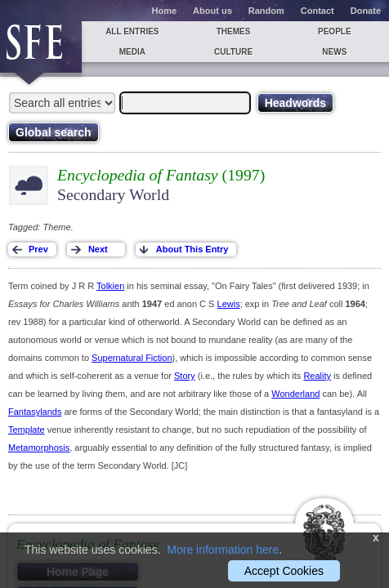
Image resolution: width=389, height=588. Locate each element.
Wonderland (295, 394)
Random (266, 11)
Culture (233, 52)
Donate (366, 11)
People (335, 31)
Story (185, 376)
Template (27, 430)
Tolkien (110, 286)
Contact (317, 11)
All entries (132, 31)
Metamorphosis (39, 448)
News (334, 52)
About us (212, 11)
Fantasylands (35, 412)
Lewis (229, 304)
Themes (234, 31)
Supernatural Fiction (132, 358)
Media (132, 52)
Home (165, 11)
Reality (317, 376)
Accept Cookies (284, 571)
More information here (223, 550)
